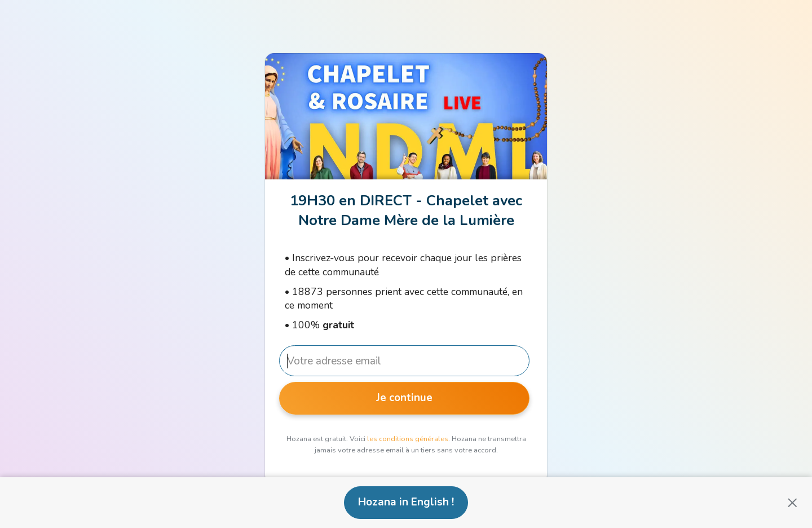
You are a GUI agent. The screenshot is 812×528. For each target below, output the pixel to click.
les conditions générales (408, 439)
